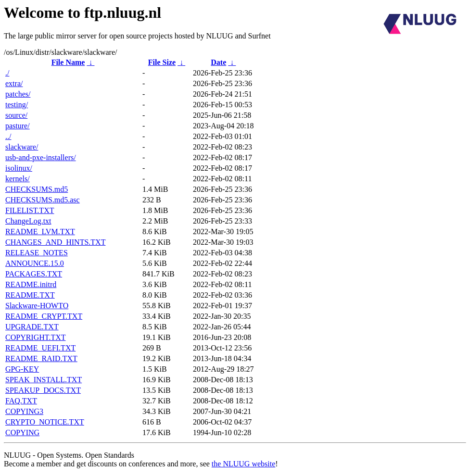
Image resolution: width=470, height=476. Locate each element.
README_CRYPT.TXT (44, 316)
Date (218, 62)
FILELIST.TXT (30, 210)
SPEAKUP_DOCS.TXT (43, 390)
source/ (16, 115)
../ (8, 136)
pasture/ (18, 126)
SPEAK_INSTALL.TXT (44, 380)
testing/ (17, 105)
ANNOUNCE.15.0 (35, 263)
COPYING (22, 432)
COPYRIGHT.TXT (35, 337)
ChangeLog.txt (28, 221)
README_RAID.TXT (41, 358)
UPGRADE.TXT (32, 327)
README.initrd (31, 284)
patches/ (18, 94)
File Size (162, 62)
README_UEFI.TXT (40, 348)
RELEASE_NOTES (37, 253)
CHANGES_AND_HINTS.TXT (55, 242)
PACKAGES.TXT (34, 274)
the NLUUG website (243, 464)
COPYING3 (24, 411)
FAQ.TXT (21, 401)
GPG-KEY (22, 369)
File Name (68, 62)
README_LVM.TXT (40, 232)
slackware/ (22, 147)
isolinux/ (19, 168)
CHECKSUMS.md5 (37, 189)
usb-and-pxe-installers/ (41, 157)
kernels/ (18, 179)
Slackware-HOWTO (37, 306)
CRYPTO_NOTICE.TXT (45, 422)
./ (7, 73)
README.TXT (30, 295)
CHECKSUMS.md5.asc (43, 200)
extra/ (14, 83)
